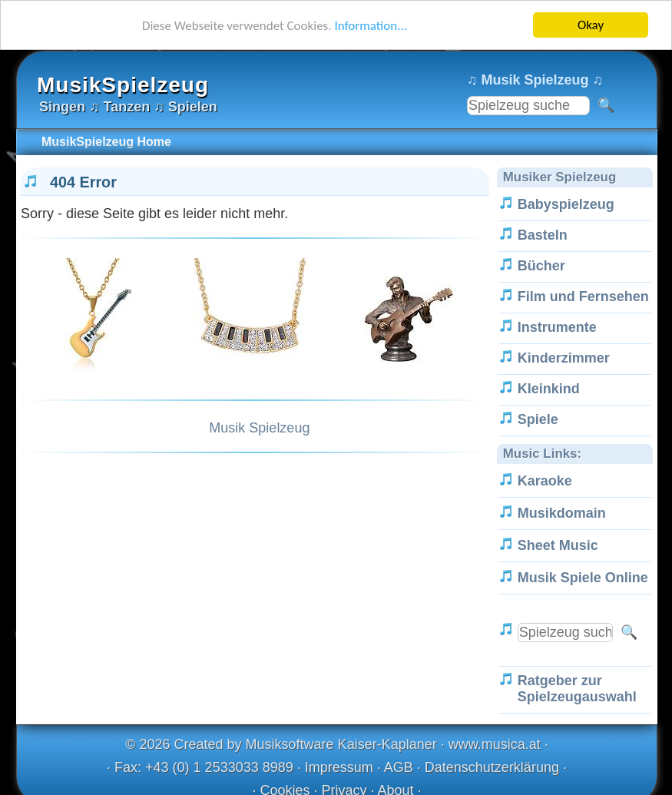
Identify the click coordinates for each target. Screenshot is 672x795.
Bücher (541, 266)
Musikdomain (562, 513)
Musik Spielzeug (259, 428)
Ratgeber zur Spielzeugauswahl (577, 689)
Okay (591, 25)
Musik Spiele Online (583, 578)
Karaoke (545, 481)
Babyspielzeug (566, 204)
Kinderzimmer (564, 358)
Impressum (339, 767)
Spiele (538, 419)
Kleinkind (549, 389)
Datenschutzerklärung (492, 767)
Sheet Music (558, 545)
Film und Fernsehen (583, 296)
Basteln (543, 235)
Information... (371, 25)
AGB (399, 767)
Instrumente (557, 327)
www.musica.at (495, 744)
